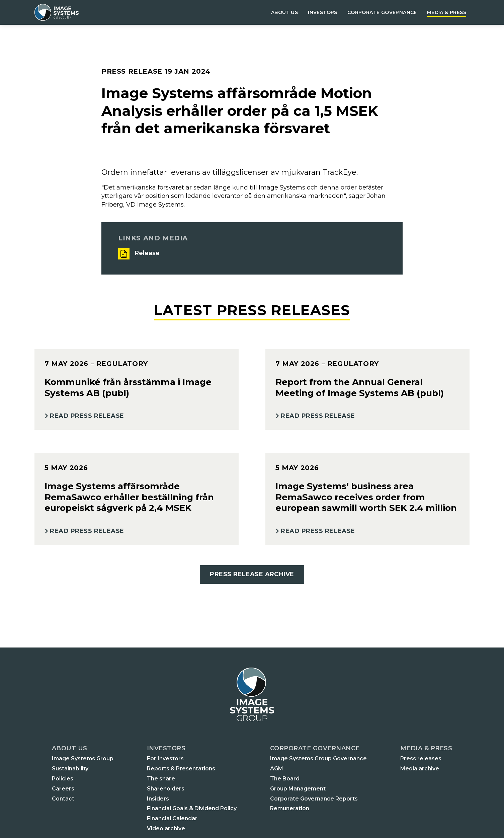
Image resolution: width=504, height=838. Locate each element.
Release (147, 253)
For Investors (165, 758)
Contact (63, 799)
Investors (323, 12)
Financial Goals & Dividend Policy (192, 808)
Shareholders (166, 789)
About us (284, 12)
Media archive (420, 769)
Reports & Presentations (181, 769)
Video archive (166, 828)
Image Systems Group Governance (318, 758)
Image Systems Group (83, 758)
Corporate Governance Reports (314, 799)
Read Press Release (87, 416)
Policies (63, 779)
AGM (277, 769)
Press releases (421, 758)
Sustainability (70, 769)
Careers (63, 789)
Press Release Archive (252, 574)
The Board (285, 779)
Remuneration (290, 808)
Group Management (298, 789)
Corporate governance (382, 12)
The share (161, 779)
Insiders (158, 799)
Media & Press (447, 12)
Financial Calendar (172, 818)
